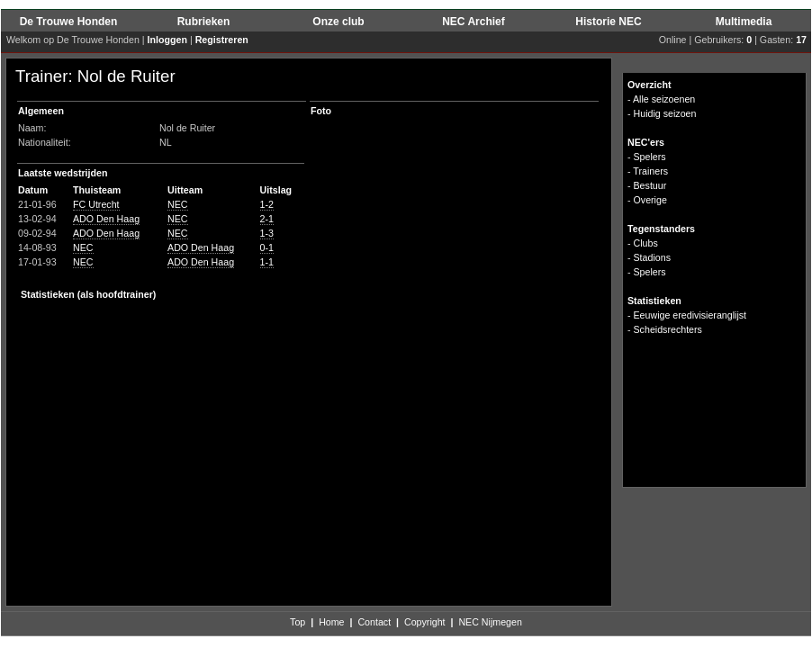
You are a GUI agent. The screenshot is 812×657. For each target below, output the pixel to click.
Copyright (425, 622)
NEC (178, 204)
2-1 (267, 219)
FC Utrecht (96, 204)
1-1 (267, 262)
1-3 (267, 233)
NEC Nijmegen (490, 622)
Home (331, 622)
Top (298, 622)
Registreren (222, 40)
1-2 (267, 204)
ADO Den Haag (106, 219)
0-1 (267, 247)
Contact (374, 622)
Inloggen (167, 40)
